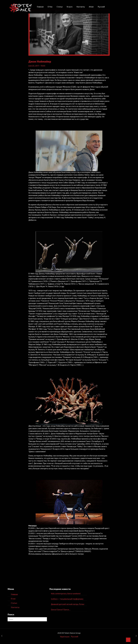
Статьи (14, 603)
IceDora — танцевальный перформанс (67, 599)
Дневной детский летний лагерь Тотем (68, 604)
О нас (13, 599)
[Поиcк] (27, 619)
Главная (14, 594)
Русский (75, 637)
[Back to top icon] (128, 640)
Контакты (15, 607)
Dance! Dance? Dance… (61, 610)
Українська (65, 637)
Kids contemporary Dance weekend (66, 594)
